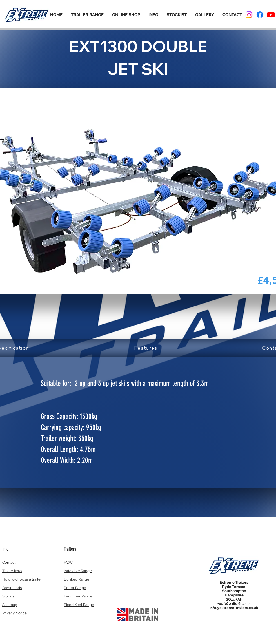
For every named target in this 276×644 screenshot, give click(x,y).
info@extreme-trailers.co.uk (234, 608)
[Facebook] (260, 15)
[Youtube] (271, 15)
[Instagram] (249, 15)
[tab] (146, 348)
